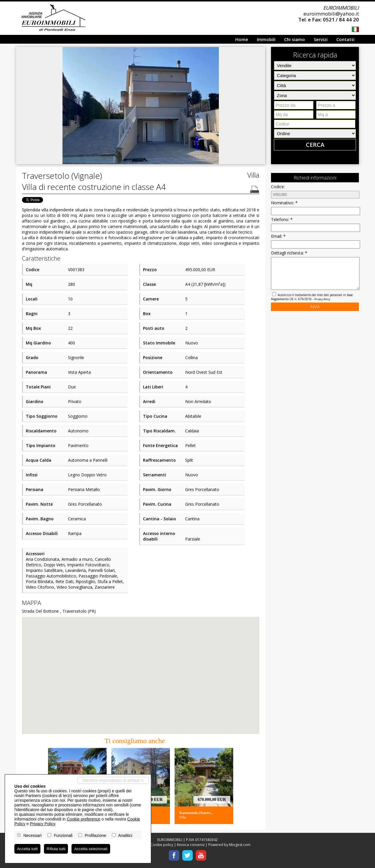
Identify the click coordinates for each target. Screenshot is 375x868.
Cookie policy (162, 845)
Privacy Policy (322, 299)
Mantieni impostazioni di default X (113, 780)
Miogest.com (240, 845)
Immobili (266, 39)
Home (242, 39)
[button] (260, 52)
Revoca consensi (191, 845)
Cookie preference (83, 819)
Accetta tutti (28, 849)
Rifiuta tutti (57, 849)
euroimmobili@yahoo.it (331, 14)
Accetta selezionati (92, 849)
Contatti (345, 39)
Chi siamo (295, 39)
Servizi (321, 39)
